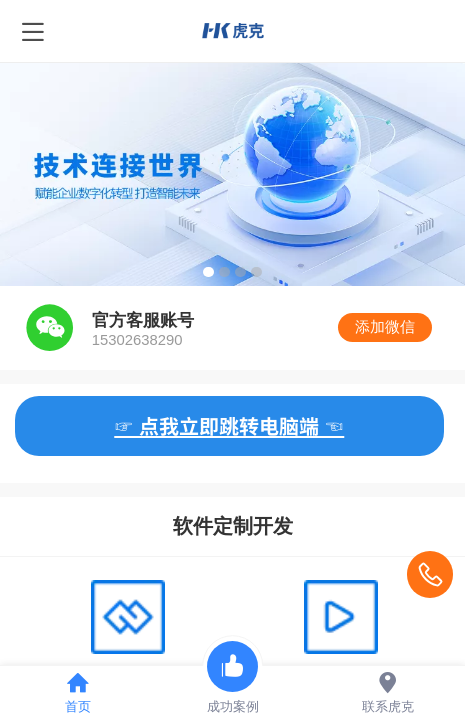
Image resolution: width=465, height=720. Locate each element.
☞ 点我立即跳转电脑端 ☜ (229, 425)
